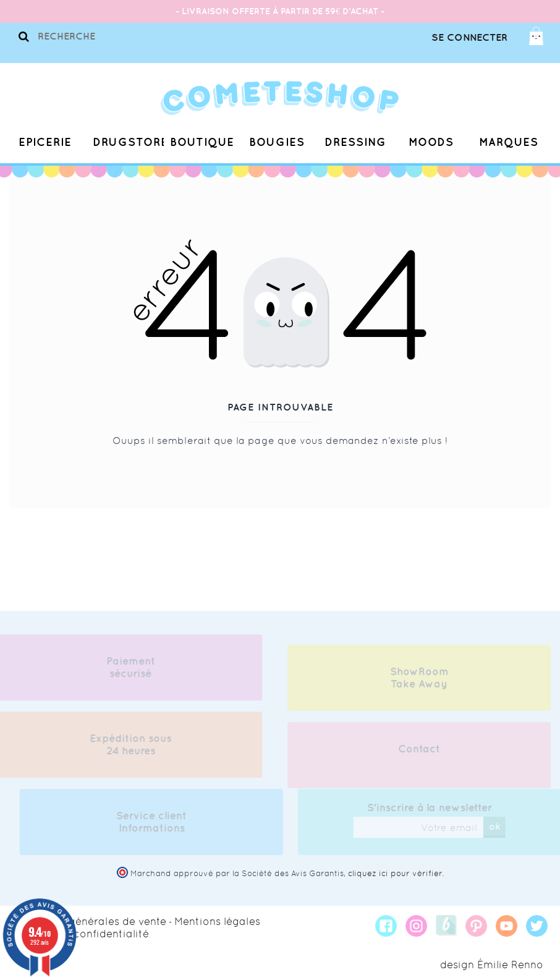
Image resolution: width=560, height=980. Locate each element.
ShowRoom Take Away (419, 681)
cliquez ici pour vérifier (395, 873)
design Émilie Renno (492, 965)
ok (498, 826)
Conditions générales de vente (88, 921)
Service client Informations (155, 822)
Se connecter (469, 37)
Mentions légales (217, 921)
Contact (419, 752)
